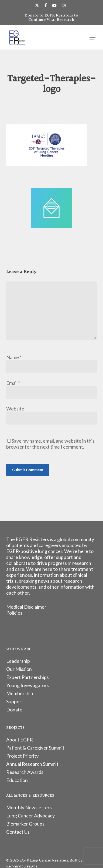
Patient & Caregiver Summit (35, 748)
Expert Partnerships (28, 677)
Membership (20, 693)
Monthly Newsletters (29, 807)
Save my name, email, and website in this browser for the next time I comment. (50, 444)
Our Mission (19, 669)
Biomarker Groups (25, 824)
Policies (14, 613)
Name (14, 357)
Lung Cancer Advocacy (30, 816)
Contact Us (18, 832)
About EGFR (20, 740)
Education (17, 780)
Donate (14, 710)
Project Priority (22, 756)
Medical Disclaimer (26, 607)
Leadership (18, 661)
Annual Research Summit (32, 764)
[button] (92, 38)
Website (15, 409)
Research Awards (25, 772)
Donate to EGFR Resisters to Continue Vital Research (51, 18)
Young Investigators (28, 685)
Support (15, 701)
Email (13, 383)
